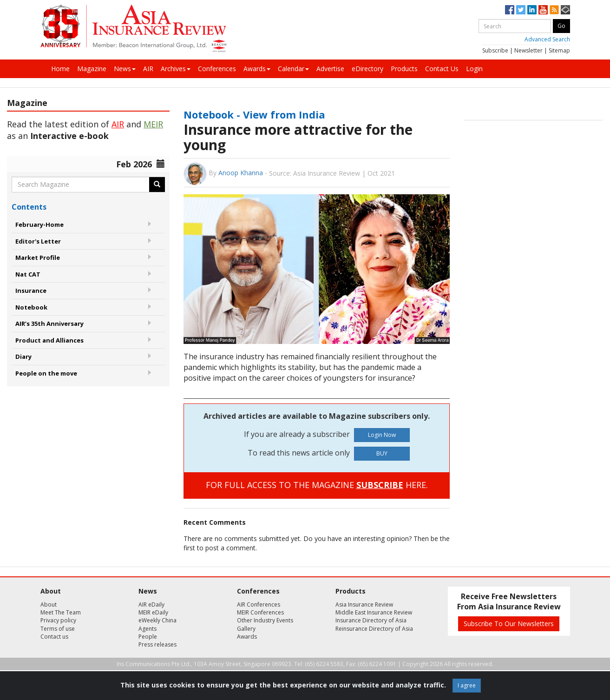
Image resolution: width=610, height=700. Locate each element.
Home (60, 69)
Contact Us (442, 69)
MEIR (153, 124)
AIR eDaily (151, 604)
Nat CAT (28, 274)
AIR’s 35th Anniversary (49, 324)
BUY (382, 453)
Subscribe (495, 50)
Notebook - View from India (254, 114)
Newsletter (528, 50)
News (125, 69)
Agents (148, 629)
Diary (23, 357)
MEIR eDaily (153, 612)
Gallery (246, 629)
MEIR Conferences (260, 612)
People (148, 637)
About (49, 604)
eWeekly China (157, 620)
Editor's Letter (38, 241)
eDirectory (367, 69)
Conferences (217, 69)
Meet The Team (61, 612)
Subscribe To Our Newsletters (509, 624)
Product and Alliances (49, 340)
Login (474, 69)
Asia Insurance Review (364, 604)
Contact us (54, 637)
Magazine (92, 69)
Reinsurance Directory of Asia (374, 629)
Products (404, 69)
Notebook (31, 307)
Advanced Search (547, 39)
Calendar (293, 69)
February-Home (39, 225)
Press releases (157, 644)
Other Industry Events (265, 620)
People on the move (46, 373)
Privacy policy (58, 620)
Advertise (330, 69)
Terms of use (58, 629)
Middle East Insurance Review (374, 612)
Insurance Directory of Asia (371, 620)
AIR (148, 69)
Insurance (31, 291)
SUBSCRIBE (380, 485)
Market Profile (38, 258)
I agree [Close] (467, 685)
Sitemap (559, 50)
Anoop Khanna (241, 173)
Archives (176, 69)
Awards (257, 69)
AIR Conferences (259, 604)
